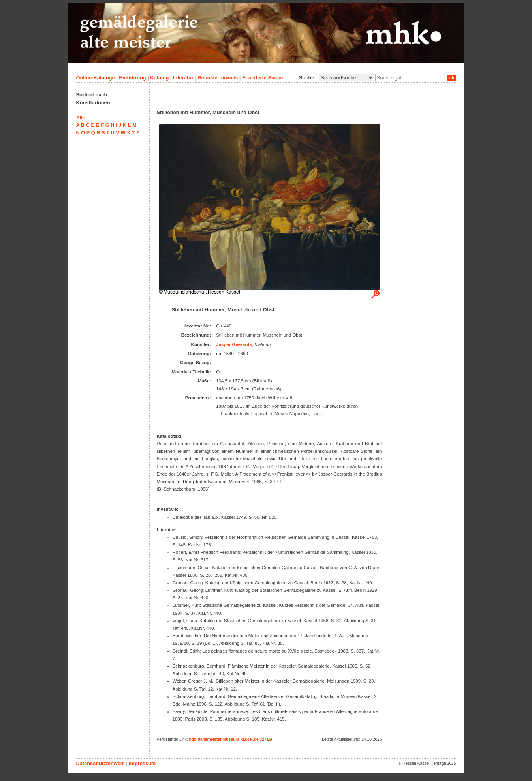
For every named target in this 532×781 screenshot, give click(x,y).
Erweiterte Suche (263, 78)
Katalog (159, 78)
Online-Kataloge (96, 78)
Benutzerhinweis (218, 78)
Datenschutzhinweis (101, 763)
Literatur (183, 78)
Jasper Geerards (234, 344)
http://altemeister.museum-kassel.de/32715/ (230, 739)
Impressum (142, 763)
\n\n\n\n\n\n (346, 78)
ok (451, 78)
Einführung (132, 78)
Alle (81, 118)
